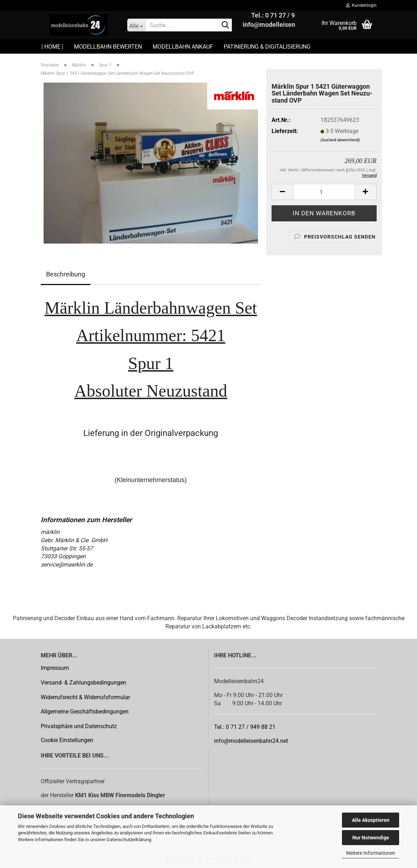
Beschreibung (66, 274)
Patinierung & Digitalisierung (267, 47)
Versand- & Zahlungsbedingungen (83, 683)
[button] (282, 192)
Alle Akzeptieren (371, 820)
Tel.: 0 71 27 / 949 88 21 (245, 727)
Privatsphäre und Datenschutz (79, 726)
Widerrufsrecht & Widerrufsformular (85, 697)
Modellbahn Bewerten (108, 47)
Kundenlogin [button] (361, 5)
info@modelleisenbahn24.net (251, 741)
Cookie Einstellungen (67, 740)
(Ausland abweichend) (340, 140)
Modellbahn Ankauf (183, 47)
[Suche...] (136, 25)
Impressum (55, 668)
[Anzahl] (324, 192)
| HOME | (52, 47)
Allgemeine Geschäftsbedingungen (85, 712)
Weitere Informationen (371, 853)
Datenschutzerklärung (129, 840)
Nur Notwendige (371, 838)
